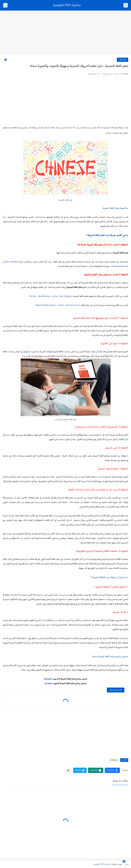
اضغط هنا (48, 679)
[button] (112, 770)
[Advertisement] (65, 33)
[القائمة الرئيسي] (126, 5)
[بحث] (5, 5)
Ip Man (61, 305)
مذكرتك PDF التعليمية (67, 5)
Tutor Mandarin (12, 262)
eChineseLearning (120, 266)
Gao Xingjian (66, 296)
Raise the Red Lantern (46, 305)
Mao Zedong (44, 296)
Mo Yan (33, 296)
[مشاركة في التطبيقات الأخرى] (68, 770)
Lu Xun (55, 296)
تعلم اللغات (123, 60)
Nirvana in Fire (73, 305)
